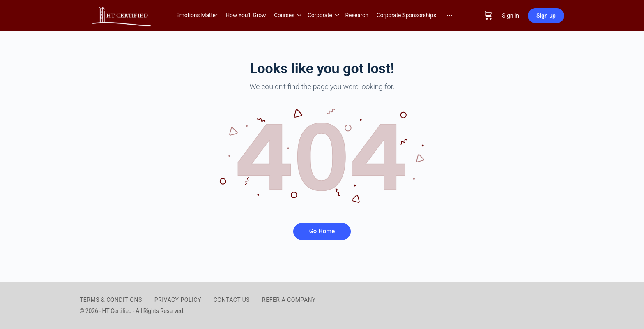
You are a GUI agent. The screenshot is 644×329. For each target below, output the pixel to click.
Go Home (322, 231)
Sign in (511, 16)
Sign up (546, 16)
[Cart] (488, 15)
